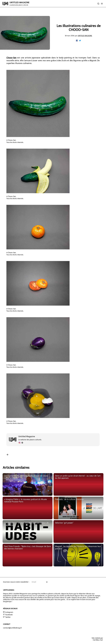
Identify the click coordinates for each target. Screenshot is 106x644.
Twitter (7, 617)
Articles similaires (16, 468)
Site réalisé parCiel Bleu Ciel (97, 639)
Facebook (8, 615)
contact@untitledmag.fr (12, 628)
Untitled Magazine (85, 36)
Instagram (8, 612)
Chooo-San (11, 58)
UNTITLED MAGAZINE (19, 4)
